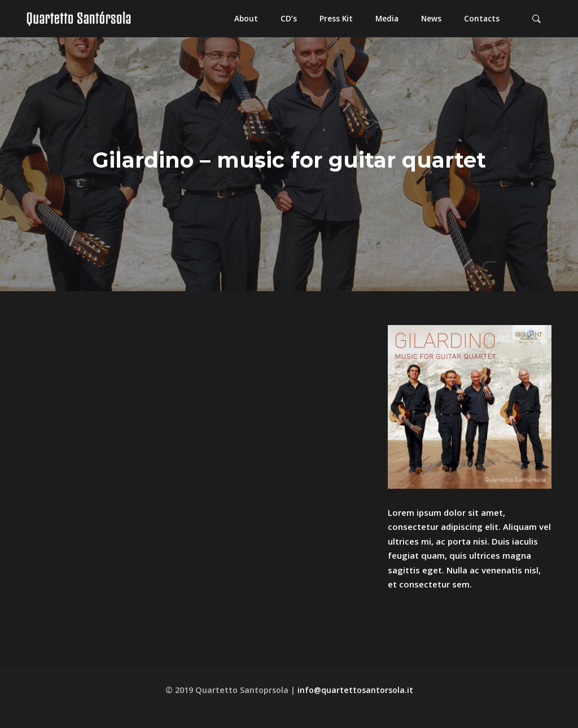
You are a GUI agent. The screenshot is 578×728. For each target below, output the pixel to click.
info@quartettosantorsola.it (355, 690)
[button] (246, 19)
